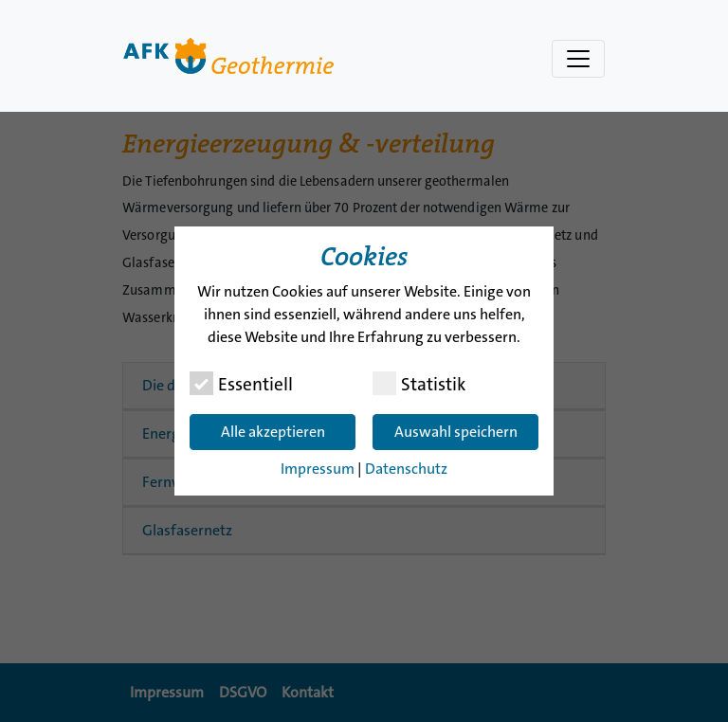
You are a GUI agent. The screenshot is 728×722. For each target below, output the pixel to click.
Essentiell (241, 384)
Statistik (419, 384)
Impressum (318, 469)
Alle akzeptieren (273, 432)
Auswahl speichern (456, 432)
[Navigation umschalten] (578, 59)
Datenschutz (406, 469)
